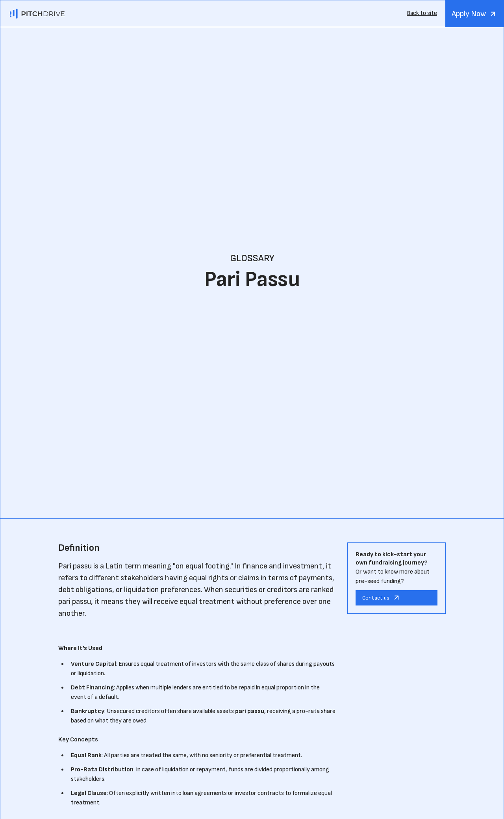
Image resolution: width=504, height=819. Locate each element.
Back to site (422, 13)
